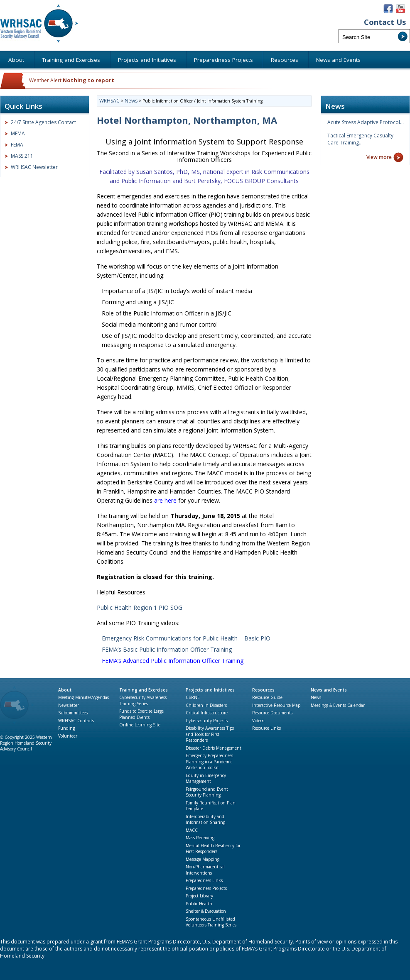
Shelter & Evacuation (206, 911)
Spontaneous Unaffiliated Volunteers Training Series (211, 922)
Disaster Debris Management (214, 748)
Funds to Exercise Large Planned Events (141, 714)
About (65, 690)
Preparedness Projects (206, 888)
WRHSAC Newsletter (34, 167)
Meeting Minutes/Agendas (83, 697)
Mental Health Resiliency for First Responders (213, 849)
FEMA (17, 145)
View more (379, 157)
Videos (258, 721)
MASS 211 (22, 156)
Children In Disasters (206, 705)
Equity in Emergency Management (206, 778)
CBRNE (193, 697)
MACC (192, 830)
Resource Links (266, 728)
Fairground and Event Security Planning (207, 792)
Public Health (199, 904)
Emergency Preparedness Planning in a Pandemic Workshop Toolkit (209, 761)
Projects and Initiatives (210, 690)
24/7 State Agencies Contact (43, 122)
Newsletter (69, 705)
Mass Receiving (200, 838)
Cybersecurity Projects (207, 721)
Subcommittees (73, 713)
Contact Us (385, 22)
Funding (66, 728)
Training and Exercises (144, 690)
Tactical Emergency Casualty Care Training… (360, 139)
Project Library (199, 896)
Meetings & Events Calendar (338, 705)
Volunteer (68, 736)
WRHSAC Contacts (76, 721)
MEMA (18, 133)
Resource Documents (272, 713)
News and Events (329, 690)
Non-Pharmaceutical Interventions (205, 870)
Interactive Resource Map (276, 705)
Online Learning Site (140, 725)
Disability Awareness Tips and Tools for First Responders (210, 734)
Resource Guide (267, 697)
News (316, 697)
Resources (263, 690)
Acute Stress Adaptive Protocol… (366, 122)
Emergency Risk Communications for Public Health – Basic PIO (186, 638)
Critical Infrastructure (207, 713)
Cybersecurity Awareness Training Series (143, 700)
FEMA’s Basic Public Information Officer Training (167, 649)
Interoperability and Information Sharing (205, 820)
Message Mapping (203, 859)
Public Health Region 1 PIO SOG (140, 607)
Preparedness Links (204, 880)
